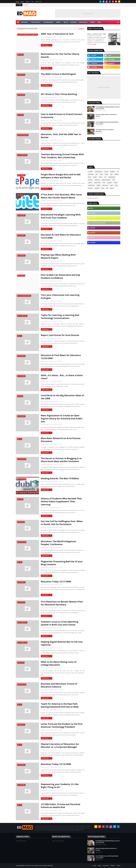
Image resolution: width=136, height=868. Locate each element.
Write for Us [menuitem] (83, 22)
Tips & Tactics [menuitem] (36, 22)
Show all (81, 29)
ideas (90, 177)
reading (92, 238)
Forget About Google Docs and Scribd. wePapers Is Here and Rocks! (61, 176)
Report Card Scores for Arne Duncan (60, 335)
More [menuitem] (99, 22)
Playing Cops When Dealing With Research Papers (58, 256)
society (106, 172)
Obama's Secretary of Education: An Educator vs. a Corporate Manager (60, 745)
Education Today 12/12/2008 (56, 764)
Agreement (106, 866)
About (22, 1)
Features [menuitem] (24, 22)
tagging (93, 243)
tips (97, 174)
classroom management (98, 223)
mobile (98, 185)
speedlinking (112, 177)
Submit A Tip (38, 1)
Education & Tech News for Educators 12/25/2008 (61, 357)
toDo (116, 185)
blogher (93, 213)
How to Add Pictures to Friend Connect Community (62, 116)
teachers (90, 180)
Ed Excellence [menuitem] (48, 22)
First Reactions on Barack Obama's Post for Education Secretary (62, 603)
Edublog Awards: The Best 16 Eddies (60, 478)
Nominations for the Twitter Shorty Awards (60, 55)
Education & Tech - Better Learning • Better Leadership (39, 866)
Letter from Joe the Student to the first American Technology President (62, 725)
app (111, 174)
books (101, 177)
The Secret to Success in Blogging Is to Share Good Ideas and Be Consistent (61, 460)
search (116, 183)
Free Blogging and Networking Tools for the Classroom (108, 108)
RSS (107, 188)
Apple (92, 208)
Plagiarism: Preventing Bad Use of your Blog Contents (62, 563)
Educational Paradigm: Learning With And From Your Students (61, 216)
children (93, 218)
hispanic (93, 228)
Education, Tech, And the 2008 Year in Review (61, 136)
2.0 (118, 172)
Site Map (112, 866)
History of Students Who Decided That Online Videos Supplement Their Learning (61, 501)
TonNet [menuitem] (92, 22)
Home (17, 1)
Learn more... (46, 45)
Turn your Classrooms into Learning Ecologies (60, 296)
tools (103, 188)
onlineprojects (98, 172)
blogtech (112, 172)
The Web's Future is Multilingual (58, 74)
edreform (97, 180)
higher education (106, 180)
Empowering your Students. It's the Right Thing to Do (60, 786)
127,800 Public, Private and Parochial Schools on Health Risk (60, 806)
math (111, 185)
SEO (114, 180)
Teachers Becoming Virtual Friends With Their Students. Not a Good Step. (62, 156)
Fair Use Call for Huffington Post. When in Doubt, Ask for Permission (62, 523)
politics (116, 174)
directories (105, 185)
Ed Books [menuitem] (73, 22)
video (101, 174)
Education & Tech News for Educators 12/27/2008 (61, 236)
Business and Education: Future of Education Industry (59, 685)
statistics (110, 183)
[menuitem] (18, 22)
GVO (104, 183)
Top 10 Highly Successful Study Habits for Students (107, 123)
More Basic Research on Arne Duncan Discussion (61, 440)
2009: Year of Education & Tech (57, 34)
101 (105, 177)
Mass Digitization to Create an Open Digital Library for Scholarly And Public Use (62, 418)
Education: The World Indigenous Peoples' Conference (58, 543)
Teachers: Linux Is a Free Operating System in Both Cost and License (60, 623)
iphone (112, 188)
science (90, 183)
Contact (118, 866)
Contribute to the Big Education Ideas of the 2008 (62, 397)
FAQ (32, 1)
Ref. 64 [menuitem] (66, 22)
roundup (90, 172)
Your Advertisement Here (88, 13)
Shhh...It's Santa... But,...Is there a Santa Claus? (62, 377)
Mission (28, 1)
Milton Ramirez (46, 37)
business (90, 188)
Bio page (94, 44)
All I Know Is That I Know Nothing (59, 94)
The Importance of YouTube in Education (105, 131)
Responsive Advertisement (104, 87)
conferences (91, 185)
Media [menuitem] (58, 22)
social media (97, 183)
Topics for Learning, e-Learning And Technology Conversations (60, 317)
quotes (92, 233)
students (97, 188)
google (95, 177)
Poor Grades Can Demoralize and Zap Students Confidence (60, 276)
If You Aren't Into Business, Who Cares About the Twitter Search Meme (61, 196)
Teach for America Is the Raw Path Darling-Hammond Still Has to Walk (60, 705)
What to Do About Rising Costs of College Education (59, 663)
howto (107, 174)
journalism (91, 174)
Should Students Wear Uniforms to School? (106, 115)
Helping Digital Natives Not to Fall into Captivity (62, 643)
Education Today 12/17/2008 (56, 581)
